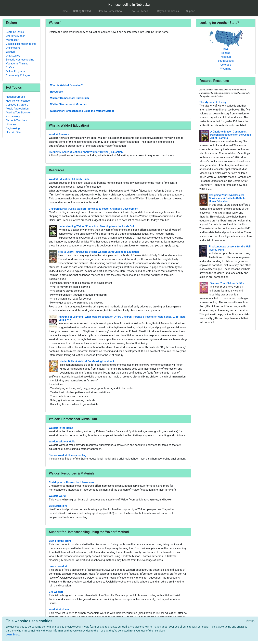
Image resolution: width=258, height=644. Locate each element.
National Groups (15, 97)
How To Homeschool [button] (110, 11)
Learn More (13, 635)
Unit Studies (13, 56)
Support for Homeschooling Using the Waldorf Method (82, 111)
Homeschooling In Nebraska (129, 5)
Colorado (226, 65)
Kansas (226, 53)
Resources (56, 92)
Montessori (13, 40)
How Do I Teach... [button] (140, 11)
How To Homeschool (18, 101)
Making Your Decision (19, 113)
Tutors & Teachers (16, 120)
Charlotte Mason (16, 36)
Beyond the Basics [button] (168, 11)
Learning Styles (15, 32)
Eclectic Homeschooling (20, 60)
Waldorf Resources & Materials (69, 104)
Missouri (226, 57)
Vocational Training (17, 64)
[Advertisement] (118, 58)
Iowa (226, 49)
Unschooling (13, 48)
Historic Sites (14, 132)
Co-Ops (10, 67)
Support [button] (191, 11)
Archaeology (13, 116)
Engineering (13, 128)
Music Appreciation (17, 109)
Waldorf (11, 52)
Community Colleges (18, 75)
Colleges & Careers (17, 105)
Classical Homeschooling (21, 44)
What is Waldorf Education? (66, 85)
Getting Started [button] (82, 11)
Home (64, 11)
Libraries (11, 124)
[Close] (250, 621)
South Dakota (226, 61)
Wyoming (226, 69)
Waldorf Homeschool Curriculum (70, 98)
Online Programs (16, 71)
